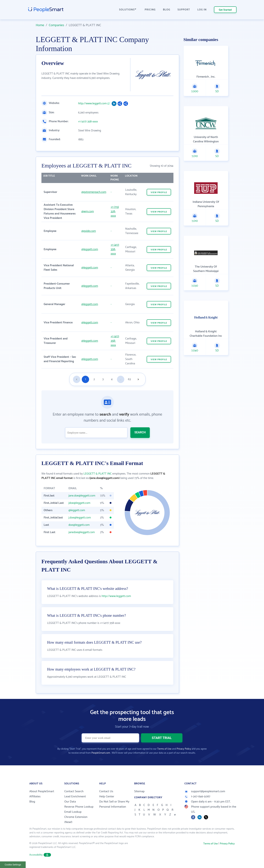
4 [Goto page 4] (112, 379)
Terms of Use (164, 749)
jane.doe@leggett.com (82, 496)
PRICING (150, 10)
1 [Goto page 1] (85, 379)
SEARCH (140, 432)
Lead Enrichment (75, 797)
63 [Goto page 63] (129, 379)
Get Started (225, 10)
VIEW (159, 192)
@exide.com (89, 231)
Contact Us (106, 791)
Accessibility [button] (40, 855)
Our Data (70, 802)
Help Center (107, 797)
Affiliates (35, 797)
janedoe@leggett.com (81, 532)
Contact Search (74, 791)
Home (40, 25)
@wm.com (88, 211)
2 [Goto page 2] (94, 379)
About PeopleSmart (42, 791)
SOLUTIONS (128, 10)
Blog (32, 802)
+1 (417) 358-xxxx (88, 122)
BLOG (167, 10)
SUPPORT (184, 10)
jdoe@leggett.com (79, 503)
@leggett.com (90, 249)
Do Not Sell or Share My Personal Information (114, 804)
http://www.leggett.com (92, 104)
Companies (56, 25)
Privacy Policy (184, 749)
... (121, 379)
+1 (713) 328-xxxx (115, 211)
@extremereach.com (94, 192)
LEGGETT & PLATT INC (98, 474)
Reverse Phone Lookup (79, 807)
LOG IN (202, 10)
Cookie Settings (13, 865)
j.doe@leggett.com (80, 518)
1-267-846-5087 (197, 797)
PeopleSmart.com (101, 753)
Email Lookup (73, 812)
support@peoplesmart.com (205, 791)
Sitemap (139, 791)
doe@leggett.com (79, 525)
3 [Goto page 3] (103, 379)
